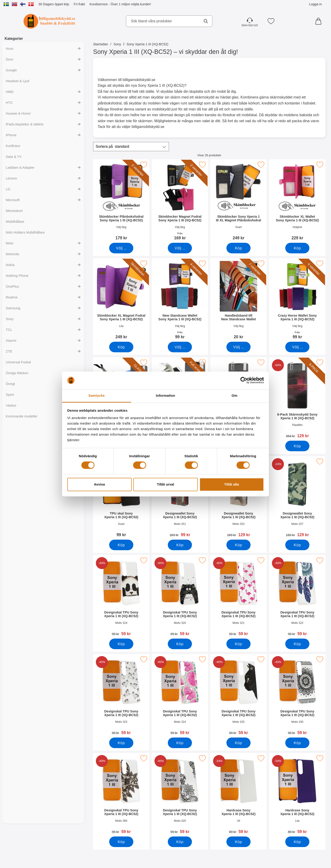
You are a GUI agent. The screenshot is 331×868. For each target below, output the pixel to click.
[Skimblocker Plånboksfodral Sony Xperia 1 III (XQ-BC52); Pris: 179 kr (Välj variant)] (121, 201)
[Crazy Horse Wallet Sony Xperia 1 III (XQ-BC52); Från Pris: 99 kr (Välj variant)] (297, 300)
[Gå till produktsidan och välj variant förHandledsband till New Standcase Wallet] (238, 347)
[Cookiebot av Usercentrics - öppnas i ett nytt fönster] (244, 380)
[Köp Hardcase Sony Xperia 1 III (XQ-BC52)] (238, 842)
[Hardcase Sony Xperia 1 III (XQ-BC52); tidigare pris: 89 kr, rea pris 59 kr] (238, 795)
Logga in (315, 4)
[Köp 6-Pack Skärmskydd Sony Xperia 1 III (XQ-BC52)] (297, 446)
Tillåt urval (166, 484)
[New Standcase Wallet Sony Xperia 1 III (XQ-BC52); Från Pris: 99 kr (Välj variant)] (180, 300)
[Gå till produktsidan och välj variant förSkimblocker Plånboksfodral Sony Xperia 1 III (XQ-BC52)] (121, 248)
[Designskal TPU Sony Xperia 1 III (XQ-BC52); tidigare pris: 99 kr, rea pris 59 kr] (121, 597)
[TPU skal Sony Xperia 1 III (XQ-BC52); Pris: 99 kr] (121, 498)
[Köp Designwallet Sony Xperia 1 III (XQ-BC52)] (180, 545)
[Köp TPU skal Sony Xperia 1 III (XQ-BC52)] (121, 545)
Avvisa (100, 484)
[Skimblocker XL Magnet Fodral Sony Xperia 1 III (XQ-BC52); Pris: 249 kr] (121, 300)
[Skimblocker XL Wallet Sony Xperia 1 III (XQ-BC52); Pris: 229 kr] (297, 201)
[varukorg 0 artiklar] (320, 21)
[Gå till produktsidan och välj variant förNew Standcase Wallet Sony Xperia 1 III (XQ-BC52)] (180, 347)
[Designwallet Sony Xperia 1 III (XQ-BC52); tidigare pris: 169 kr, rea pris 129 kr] (238, 498)
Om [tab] (234, 395)
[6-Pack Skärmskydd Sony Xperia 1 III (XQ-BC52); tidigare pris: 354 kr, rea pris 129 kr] (297, 399)
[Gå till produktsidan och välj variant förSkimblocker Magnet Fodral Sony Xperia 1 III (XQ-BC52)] (180, 248)
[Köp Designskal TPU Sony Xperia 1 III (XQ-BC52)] (121, 644)
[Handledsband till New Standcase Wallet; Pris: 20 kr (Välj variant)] (238, 300)
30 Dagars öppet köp (54, 4)
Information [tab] (165, 395)
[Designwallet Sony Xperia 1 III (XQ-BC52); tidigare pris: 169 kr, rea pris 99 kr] (180, 498)
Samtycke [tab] (97, 395)
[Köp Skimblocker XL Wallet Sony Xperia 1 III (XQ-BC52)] (297, 248)
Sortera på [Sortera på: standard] (112, 147)
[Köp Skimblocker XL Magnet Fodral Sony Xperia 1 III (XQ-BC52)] (121, 347)
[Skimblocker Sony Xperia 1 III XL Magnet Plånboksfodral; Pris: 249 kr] (238, 201)
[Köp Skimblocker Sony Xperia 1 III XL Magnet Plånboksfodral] (238, 248)
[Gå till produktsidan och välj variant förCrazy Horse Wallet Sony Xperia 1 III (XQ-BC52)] (297, 347)
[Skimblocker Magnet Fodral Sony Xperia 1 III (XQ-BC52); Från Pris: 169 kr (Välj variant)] (180, 201)
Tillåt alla (232, 484)
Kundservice (98, 4)
